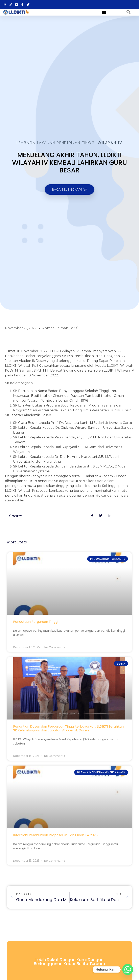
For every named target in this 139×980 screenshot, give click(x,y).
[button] (104, 12)
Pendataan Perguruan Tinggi (36, 622)
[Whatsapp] (128, 969)
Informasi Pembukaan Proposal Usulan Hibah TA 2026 (55, 835)
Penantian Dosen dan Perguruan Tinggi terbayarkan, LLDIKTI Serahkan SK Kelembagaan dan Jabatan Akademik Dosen (68, 728)
